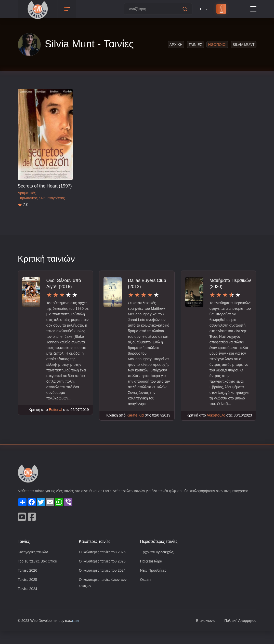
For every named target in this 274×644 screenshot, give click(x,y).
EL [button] (204, 9)
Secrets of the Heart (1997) (45, 186)
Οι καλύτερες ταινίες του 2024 (104, 582)
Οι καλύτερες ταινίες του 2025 (104, 573)
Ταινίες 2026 (28, 582)
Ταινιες (195, 44)
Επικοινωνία (203, 633)
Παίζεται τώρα (152, 573)
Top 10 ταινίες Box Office (39, 573)
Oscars (146, 592)
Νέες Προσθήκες (154, 582)
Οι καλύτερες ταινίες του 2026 (104, 564)
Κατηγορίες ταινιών (34, 564)
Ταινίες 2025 (28, 592)
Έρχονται (158, 564)
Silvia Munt (243, 44)
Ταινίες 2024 (28, 601)
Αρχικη (175, 44)
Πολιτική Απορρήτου (239, 633)
